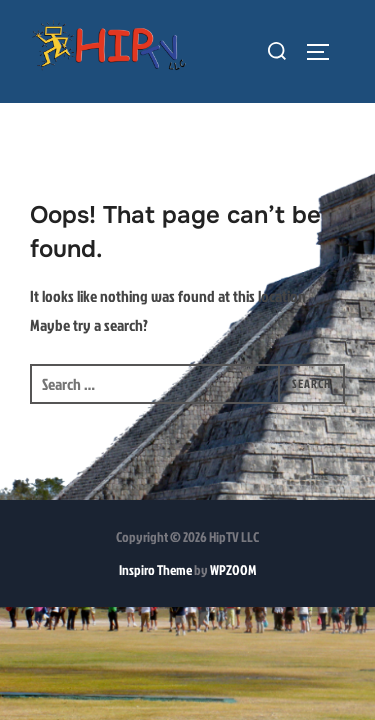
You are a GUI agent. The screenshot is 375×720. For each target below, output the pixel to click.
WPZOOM (233, 570)
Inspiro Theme (155, 570)
